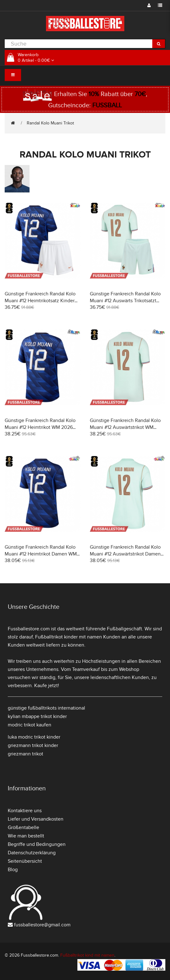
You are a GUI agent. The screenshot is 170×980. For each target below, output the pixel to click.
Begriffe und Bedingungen (37, 844)
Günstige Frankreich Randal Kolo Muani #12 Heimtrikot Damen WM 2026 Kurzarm (41, 554)
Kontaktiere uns (25, 811)
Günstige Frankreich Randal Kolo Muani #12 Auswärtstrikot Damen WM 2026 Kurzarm (125, 554)
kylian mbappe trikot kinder (37, 716)
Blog (13, 870)
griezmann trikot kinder (33, 745)
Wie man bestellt (26, 836)
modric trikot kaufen (30, 725)
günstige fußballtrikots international (46, 708)
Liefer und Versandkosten (36, 819)
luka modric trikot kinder (34, 737)
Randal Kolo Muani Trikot (50, 123)
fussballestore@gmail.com (42, 925)
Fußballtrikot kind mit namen (87, 955)
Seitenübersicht (25, 861)
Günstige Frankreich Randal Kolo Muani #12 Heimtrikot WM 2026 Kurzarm (40, 427)
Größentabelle (23, 827)
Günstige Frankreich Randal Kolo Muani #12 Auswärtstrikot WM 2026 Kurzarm (125, 427)
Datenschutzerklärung (32, 853)
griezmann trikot (25, 754)
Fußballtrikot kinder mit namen (69, 637)
